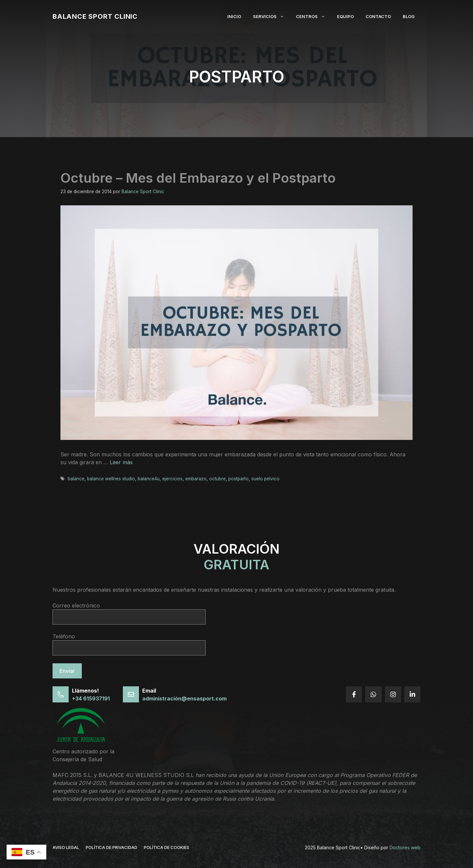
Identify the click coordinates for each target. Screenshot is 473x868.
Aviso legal (66, 847)
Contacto (378, 16)
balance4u (149, 479)
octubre (217, 479)
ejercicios (172, 479)
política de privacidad (112, 847)
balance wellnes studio (111, 479)
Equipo (345, 16)
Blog (409, 16)
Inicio (234, 16)
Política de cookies (167, 847)
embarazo (196, 479)
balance (76, 479)
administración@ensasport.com (184, 698)
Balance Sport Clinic (95, 16)
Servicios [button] (271, 16)
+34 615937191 (91, 698)
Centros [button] (314, 16)
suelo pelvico (265, 479)
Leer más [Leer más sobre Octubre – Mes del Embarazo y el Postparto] (121, 462)
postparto (238, 479)
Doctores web (405, 847)
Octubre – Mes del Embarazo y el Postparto (198, 178)
